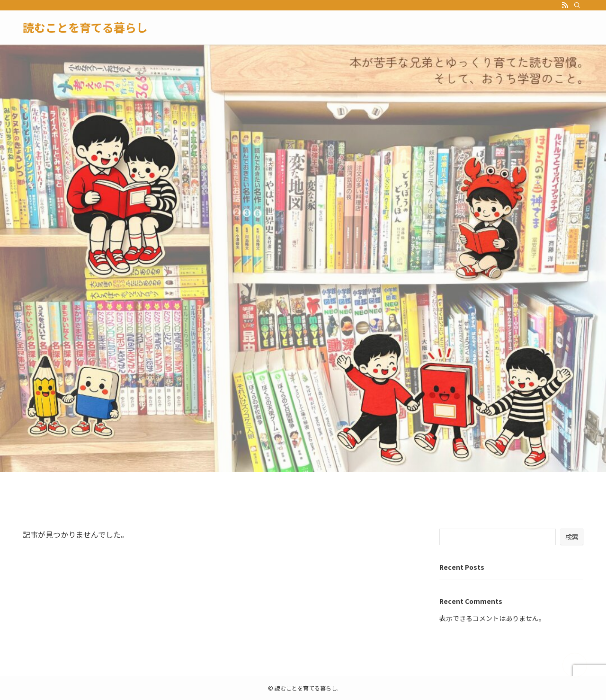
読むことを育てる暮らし (85, 27)
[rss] (565, 5)
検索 (572, 537)
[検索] (577, 5)
